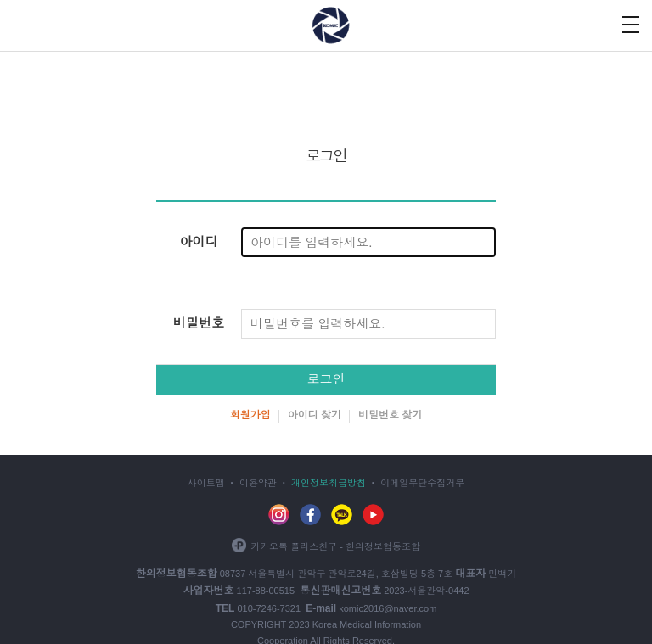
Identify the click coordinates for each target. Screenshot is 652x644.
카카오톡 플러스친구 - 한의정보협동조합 (326, 546)
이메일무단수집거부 (422, 483)
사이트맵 (206, 483)
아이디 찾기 (315, 415)
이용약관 (258, 483)
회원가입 (250, 415)
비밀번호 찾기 (390, 415)
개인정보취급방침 (329, 483)
